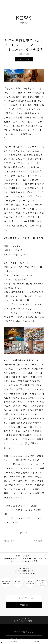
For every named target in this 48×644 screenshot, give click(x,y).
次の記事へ (39, 541)
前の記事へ (9, 541)
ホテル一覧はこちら (24, 632)
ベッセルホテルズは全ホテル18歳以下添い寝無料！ (24, 620)
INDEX (24, 533)
